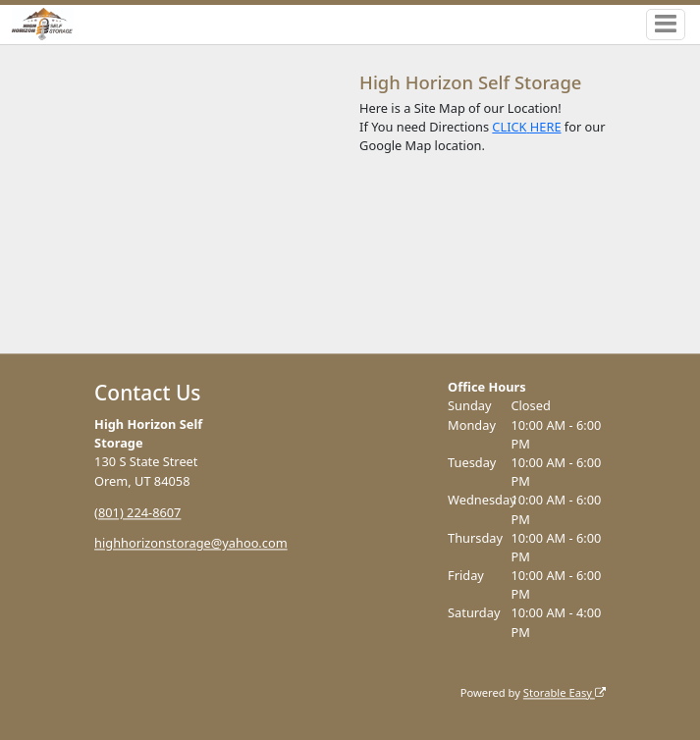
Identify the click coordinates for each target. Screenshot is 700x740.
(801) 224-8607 (137, 512)
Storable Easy (565, 692)
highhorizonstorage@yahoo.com (191, 544)
